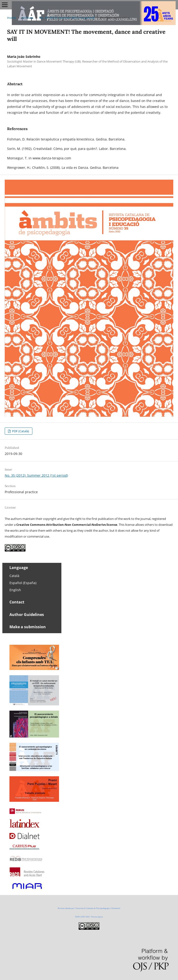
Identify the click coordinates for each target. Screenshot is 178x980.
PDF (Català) (20, 431)
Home (11, 18)
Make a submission (28, 627)
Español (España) (23, 583)
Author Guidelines (27, 615)
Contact (17, 602)
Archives (27, 18)
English (15, 590)
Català (14, 576)
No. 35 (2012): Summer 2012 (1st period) (67, 18)
